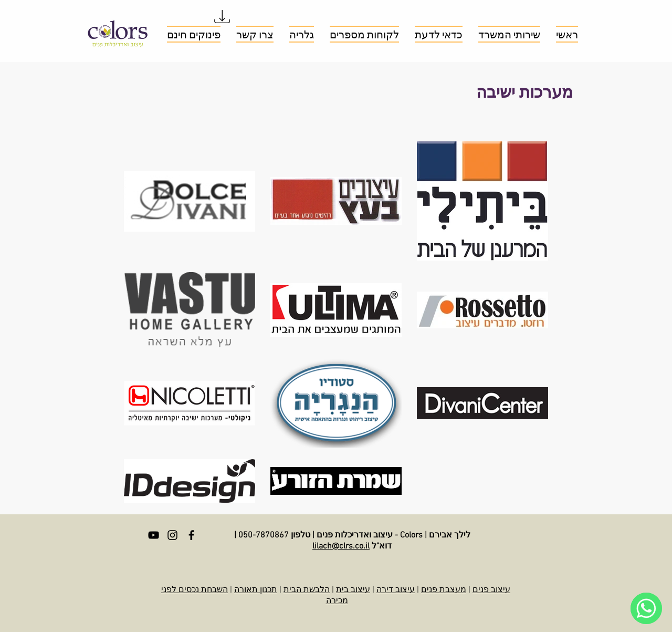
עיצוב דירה (396, 590)
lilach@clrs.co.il (341, 546)
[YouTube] (154, 535)
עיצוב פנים (491, 590)
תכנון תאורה (256, 590)
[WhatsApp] (646, 608)
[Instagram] (172, 535)
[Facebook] (191, 535)
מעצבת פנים (444, 590)
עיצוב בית (353, 590)
